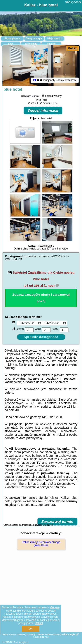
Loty (10, 44)
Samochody (31, 44)
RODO (39, 623)
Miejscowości (54, 38)
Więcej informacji (43, 111)
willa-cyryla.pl (73, 2)
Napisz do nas (41, 637)
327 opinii (52, 249)
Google (55, 607)
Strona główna (12, 38)
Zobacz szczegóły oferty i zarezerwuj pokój (41, 298)
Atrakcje (51, 44)
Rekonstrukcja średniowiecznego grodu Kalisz (41, 544)
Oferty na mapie (34, 38)
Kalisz (72, 48)
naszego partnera (43, 505)
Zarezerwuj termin (58, 522)
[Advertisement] (41, 597)
